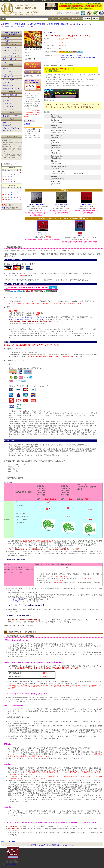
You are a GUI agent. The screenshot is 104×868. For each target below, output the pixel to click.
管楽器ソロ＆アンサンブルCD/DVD (71, 56)
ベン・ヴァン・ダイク (11, 56)
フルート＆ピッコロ (10, 95)
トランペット (8, 71)
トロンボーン (8, 74)
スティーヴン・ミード (11, 59)
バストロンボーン (10, 77)
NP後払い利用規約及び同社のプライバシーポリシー (27, 319)
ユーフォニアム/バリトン (12, 80)
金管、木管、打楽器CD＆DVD (12, 34)
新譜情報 (6, 38)
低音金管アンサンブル (11, 89)
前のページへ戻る (8, 841)
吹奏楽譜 (6, 24)
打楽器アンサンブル (10, 116)
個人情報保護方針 (53, 845)
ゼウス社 (7, 273)
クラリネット (8, 101)
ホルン (6, 68)
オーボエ (6, 98)
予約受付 (6, 41)
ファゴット (7, 104)
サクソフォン (8, 107)
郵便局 (15, 601)
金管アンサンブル (10, 86)
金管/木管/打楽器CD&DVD (58, 24)
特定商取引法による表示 (37, 845)
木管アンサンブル (10, 109)
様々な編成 (7, 125)
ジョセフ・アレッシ (10, 53)
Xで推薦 (27, 124)
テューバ (6, 83)
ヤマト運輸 (17, 599)
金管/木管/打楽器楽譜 (37, 24)
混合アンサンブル (10, 122)
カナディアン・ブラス (11, 50)
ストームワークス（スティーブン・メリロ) (19, 27)
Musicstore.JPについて (68, 845)
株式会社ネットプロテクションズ (37, 317)
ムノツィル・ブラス (10, 47)
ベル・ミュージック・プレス (83, 24)
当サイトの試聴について (13, 864)
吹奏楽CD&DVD (19, 24)
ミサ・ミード (8, 62)
